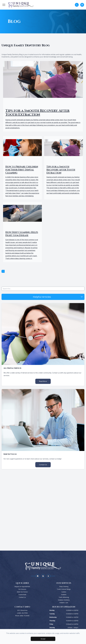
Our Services (22, 589)
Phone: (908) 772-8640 (22, 616)
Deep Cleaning (64, 587)
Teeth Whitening (64, 597)
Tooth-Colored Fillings (64, 589)
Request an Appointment (22, 587)
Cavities (64, 592)
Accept (43, 639)
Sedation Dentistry (64, 600)
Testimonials (22, 595)
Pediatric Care (64, 603)
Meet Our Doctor (22, 592)
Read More (43, 381)
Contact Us (43, 465)
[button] (4, 5)
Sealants (64, 595)
